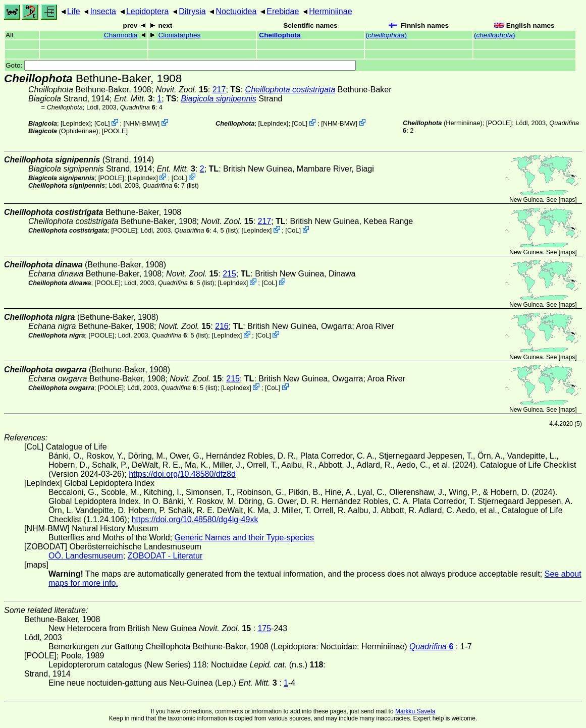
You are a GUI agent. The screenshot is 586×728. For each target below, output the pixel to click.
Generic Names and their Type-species (244, 538)
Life (74, 11)
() (386, 35)
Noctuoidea (236, 11)
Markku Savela (415, 711)
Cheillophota (280, 35)
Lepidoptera (148, 11)
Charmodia (121, 35)
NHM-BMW (142, 123)
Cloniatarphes (179, 35)
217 (219, 90)
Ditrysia (192, 11)
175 (264, 628)
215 (229, 274)
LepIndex (76, 123)
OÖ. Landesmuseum (86, 556)
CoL (102, 123)
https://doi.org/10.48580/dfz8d (182, 474)
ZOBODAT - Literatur (165, 556)
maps (568, 200)
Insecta (103, 11)
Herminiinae (330, 11)
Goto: (181, 65)
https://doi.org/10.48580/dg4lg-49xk (195, 519)
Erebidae (283, 11)
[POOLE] (115, 131)
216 (222, 326)
